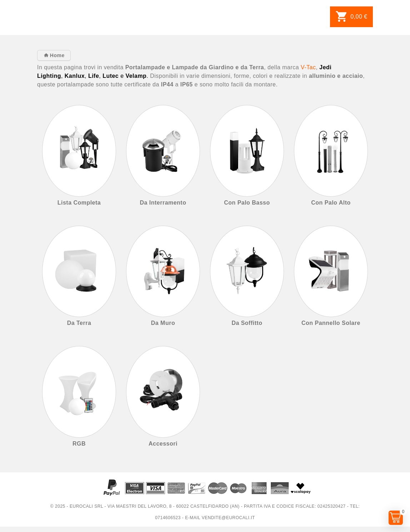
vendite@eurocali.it (228, 518)
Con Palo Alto (331, 203)
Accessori (163, 444)
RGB (79, 444)
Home (56, 55)
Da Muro (163, 323)
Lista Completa (79, 203)
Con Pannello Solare (331, 323)
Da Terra (79, 323)
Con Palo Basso (247, 203)
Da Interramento (163, 203)
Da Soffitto (247, 323)
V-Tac (308, 67)
